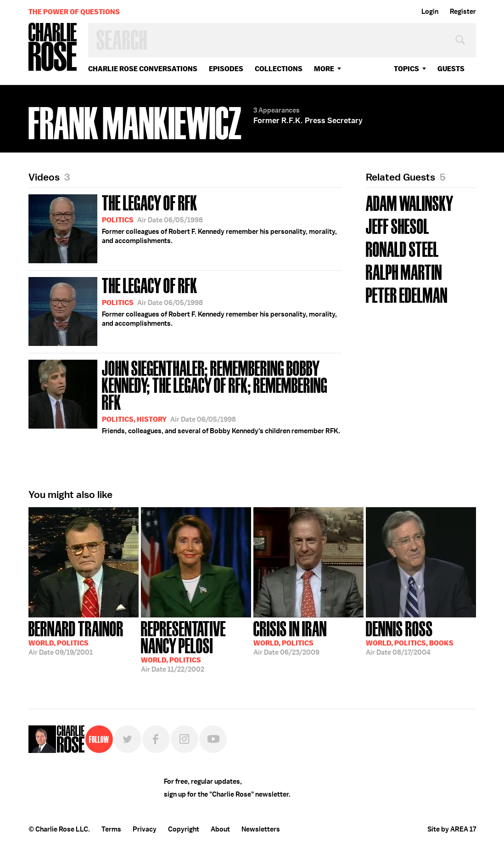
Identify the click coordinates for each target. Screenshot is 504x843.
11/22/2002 (196, 646)
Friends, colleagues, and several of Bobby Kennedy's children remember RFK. (185, 396)
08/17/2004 (410, 637)
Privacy (145, 829)
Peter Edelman (407, 294)
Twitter (128, 739)
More (324, 69)
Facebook (156, 739)
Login (430, 11)
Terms (111, 829)
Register (463, 11)
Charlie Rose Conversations (143, 69)
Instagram (185, 739)
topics (406, 69)
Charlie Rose (53, 48)
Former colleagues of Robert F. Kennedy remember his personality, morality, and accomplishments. (183, 227)
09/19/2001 (76, 637)
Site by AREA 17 (452, 829)
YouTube (213, 739)
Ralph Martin (404, 271)
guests (451, 69)
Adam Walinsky (410, 202)
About (220, 829)
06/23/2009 (290, 637)
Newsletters (261, 829)
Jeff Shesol (398, 225)
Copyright (184, 829)
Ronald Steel (402, 248)
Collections (279, 69)
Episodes (226, 69)
